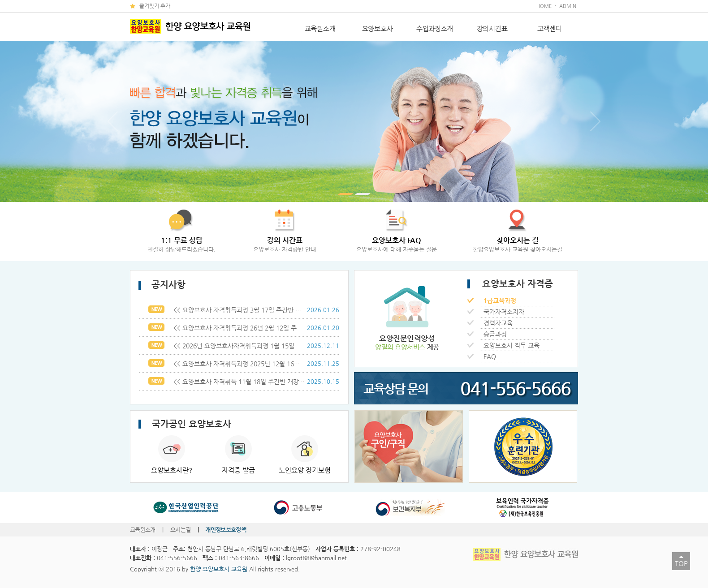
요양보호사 (378, 28)
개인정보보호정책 (226, 530)
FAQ (488, 356)
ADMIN (568, 6)
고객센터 (550, 28)
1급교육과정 (498, 300)
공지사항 (162, 285)
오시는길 (181, 530)
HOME (544, 6)
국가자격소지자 (502, 312)
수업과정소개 (435, 28)
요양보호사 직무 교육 (510, 345)
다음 (595, 121)
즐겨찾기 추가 (155, 6)
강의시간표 (492, 28)
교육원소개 (320, 28)
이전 (113, 121)
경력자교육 (496, 323)
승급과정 (493, 334)
